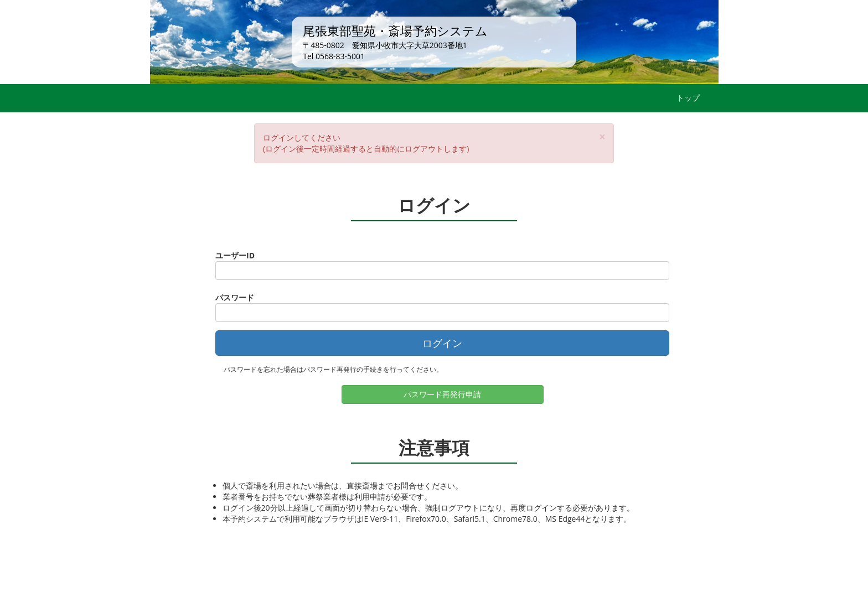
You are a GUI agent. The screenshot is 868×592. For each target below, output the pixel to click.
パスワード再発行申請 (442, 394)
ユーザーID (235, 255)
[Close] (602, 137)
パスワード (235, 297)
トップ (688, 98)
